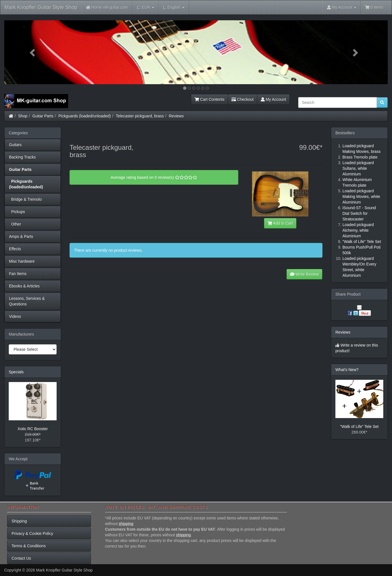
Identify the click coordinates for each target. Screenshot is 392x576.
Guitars (15, 145)
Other (15, 224)
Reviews (176, 116)
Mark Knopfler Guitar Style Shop (41, 7)
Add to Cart (280, 223)
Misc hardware (22, 261)
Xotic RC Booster (33, 429)
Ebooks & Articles (24, 286)
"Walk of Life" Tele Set (359, 427)
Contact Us (21, 558)
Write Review (304, 274)
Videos (15, 316)
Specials (16, 372)
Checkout (243, 99)
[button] (33, 52)
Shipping (19, 521)
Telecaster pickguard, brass (140, 116)
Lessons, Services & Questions (27, 301)
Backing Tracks (22, 157)
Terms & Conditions (29, 546)
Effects (15, 249)
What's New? (347, 370)
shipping (126, 524)
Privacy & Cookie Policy (32, 533)
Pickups (17, 212)
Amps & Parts (21, 236)
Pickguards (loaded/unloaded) (85, 116)
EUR (145, 7)
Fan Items (18, 274)
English (174, 7)
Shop (23, 116)
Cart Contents (210, 99)
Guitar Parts (43, 116)
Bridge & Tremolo (25, 199)
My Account (273, 99)
